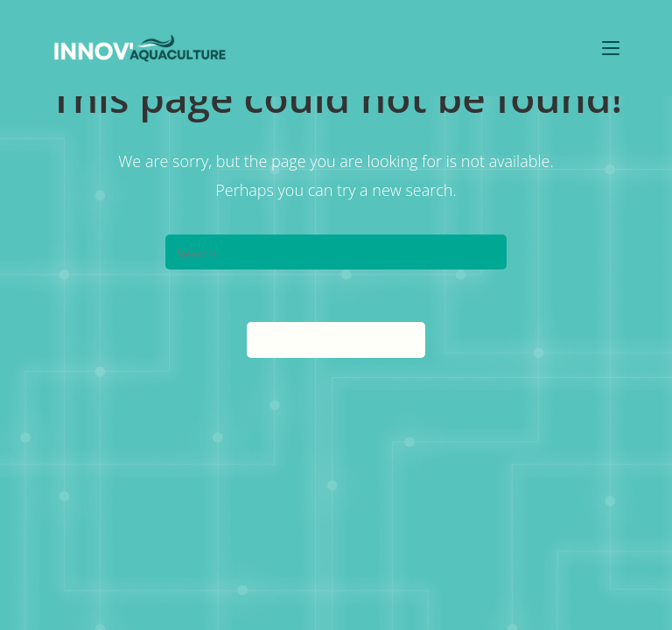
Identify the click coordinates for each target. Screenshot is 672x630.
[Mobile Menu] (611, 48)
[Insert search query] (336, 252)
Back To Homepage (336, 339)
